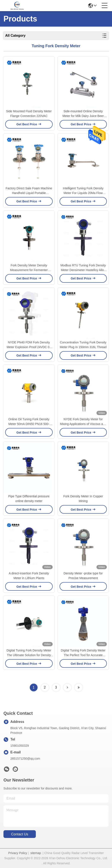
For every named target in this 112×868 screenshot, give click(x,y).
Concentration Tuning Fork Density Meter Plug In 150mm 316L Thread (83, 345)
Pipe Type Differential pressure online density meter (29, 499)
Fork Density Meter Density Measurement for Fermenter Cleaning (29, 268)
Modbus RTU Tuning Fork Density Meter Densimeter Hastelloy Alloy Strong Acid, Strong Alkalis (83, 268)
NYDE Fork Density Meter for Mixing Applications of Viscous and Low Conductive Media (83, 422)
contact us (20, 834)
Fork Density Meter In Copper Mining (83, 499)
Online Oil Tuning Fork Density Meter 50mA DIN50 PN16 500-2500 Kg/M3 (29, 422)
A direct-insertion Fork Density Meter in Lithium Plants (29, 576)
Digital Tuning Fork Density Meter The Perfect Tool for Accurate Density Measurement (83, 653)
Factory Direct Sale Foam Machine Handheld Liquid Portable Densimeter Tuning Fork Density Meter (29, 191)
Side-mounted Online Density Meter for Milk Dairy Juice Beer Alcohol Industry (83, 114)
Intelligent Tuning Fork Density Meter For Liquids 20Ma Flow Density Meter (83, 191)
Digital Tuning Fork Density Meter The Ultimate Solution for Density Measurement (29, 653)
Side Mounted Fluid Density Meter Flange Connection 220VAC (29, 114)
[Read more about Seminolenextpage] (67, 687)
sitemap (36, 853)
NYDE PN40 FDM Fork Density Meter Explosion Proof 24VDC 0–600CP (29, 345)
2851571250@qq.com (25, 759)
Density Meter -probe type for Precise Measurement (83, 576)
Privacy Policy (18, 853)
